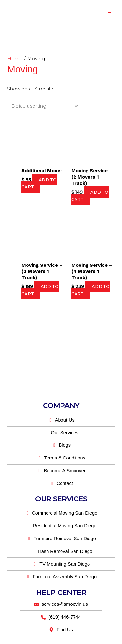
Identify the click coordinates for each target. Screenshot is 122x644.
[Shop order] (43, 106)
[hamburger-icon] (110, 16)
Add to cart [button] (39, 183)
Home (15, 59)
